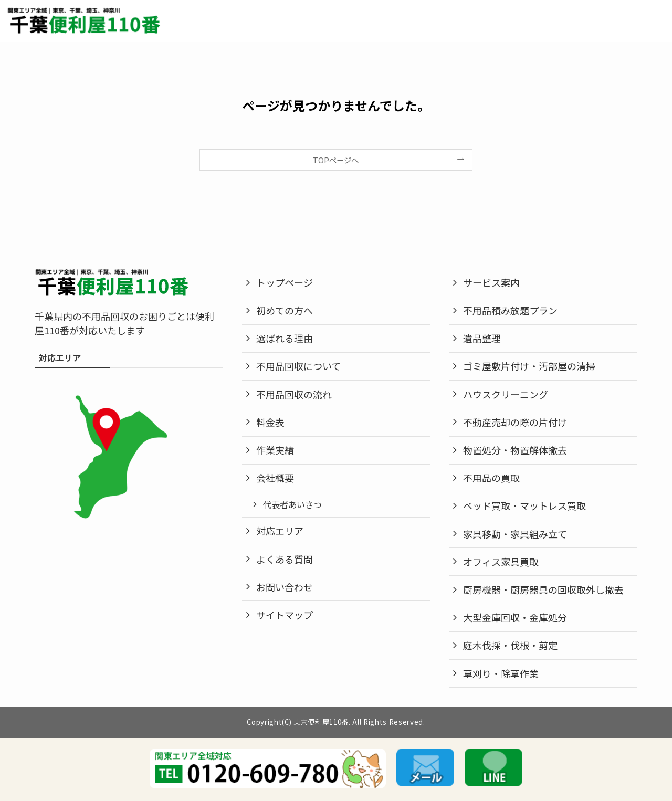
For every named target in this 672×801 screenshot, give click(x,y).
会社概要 (275, 478)
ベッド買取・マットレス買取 (524, 505)
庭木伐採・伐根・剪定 (510, 645)
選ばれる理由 (285, 338)
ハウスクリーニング (506, 394)
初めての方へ (285, 310)
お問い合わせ (285, 587)
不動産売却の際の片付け (515, 422)
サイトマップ (285, 615)
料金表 (270, 422)
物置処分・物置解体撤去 (515, 450)
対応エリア (280, 531)
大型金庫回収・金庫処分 (515, 617)
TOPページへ (336, 160)
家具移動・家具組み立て (515, 534)
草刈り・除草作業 (501, 673)
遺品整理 (482, 338)
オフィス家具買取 (501, 562)
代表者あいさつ (292, 504)
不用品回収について (298, 366)
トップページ (285, 282)
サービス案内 (491, 282)
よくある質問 (285, 559)
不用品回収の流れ (294, 394)
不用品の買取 (491, 478)
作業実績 (275, 450)
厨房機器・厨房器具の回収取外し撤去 (543, 589)
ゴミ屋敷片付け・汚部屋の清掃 (529, 366)
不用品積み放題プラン (510, 310)
